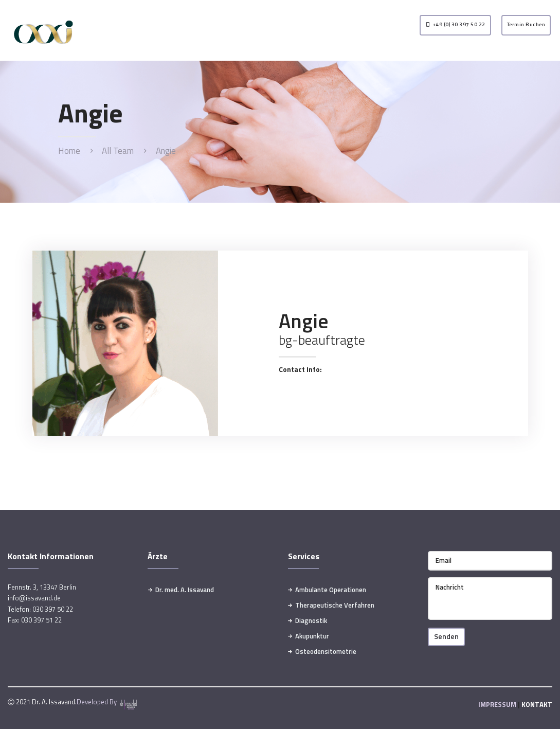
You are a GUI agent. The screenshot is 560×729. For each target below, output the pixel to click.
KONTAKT (537, 704)
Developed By (108, 702)
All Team (118, 151)
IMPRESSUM (497, 704)
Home (69, 151)
